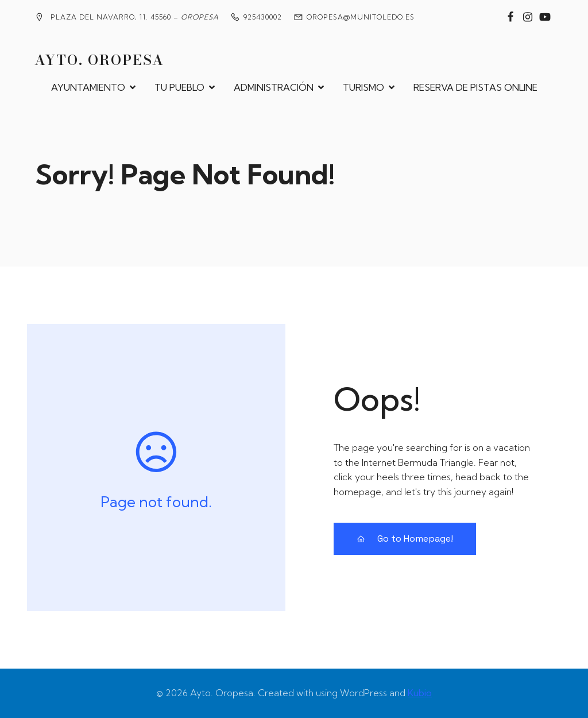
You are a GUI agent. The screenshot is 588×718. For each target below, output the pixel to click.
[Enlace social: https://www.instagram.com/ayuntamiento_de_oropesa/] (528, 17)
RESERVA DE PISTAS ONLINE (475, 87)
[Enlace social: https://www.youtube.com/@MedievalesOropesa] (545, 17)
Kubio (420, 693)
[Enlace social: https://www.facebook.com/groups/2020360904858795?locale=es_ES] (510, 17)
